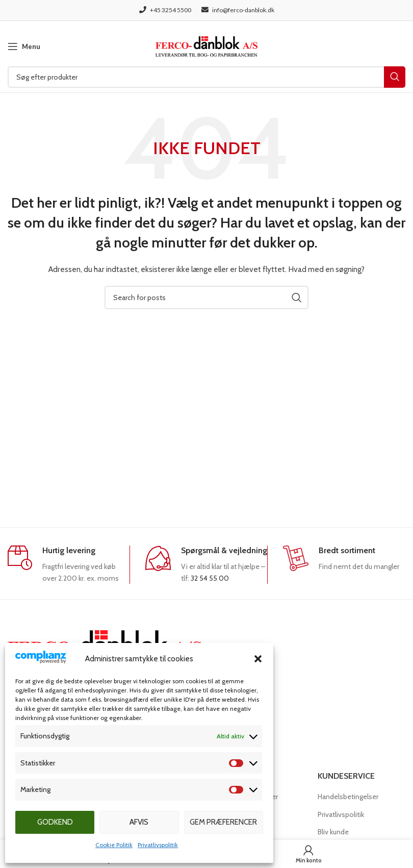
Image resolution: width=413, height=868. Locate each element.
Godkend (55, 822)
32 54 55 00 (210, 578)
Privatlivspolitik (158, 845)
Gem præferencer (223, 822)
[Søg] (206, 77)
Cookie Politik (114, 845)
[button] (258, 659)
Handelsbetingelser (348, 797)
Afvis (139, 822)
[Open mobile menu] (24, 46)
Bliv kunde (333, 832)
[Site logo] (206, 45)
